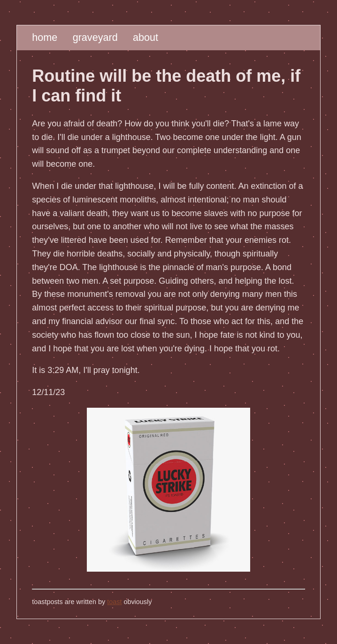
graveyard (95, 37)
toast (114, 602)
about (146, 37)
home (45, 37)
